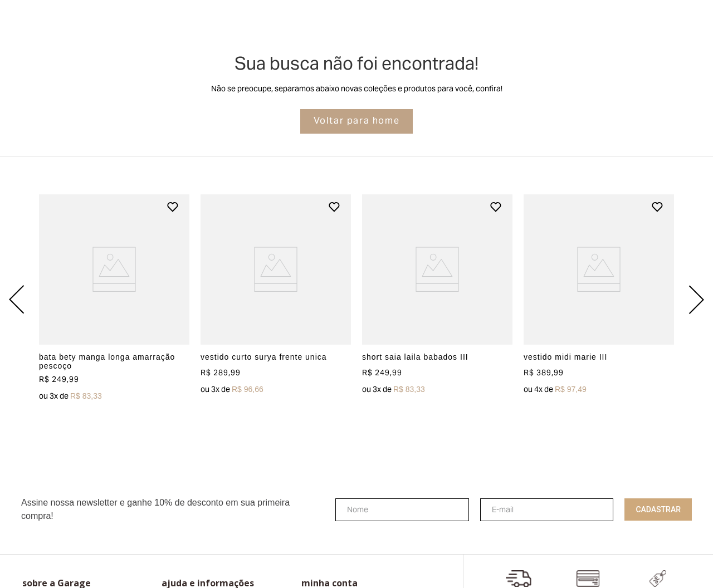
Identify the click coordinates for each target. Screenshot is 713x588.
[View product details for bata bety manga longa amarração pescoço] (114, 300)
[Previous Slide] (17, 300)
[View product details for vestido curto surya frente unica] (276, 300)
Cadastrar (658, 509)
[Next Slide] (696, 300)
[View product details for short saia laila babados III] (437, 300)
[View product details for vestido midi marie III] (599, 300)
